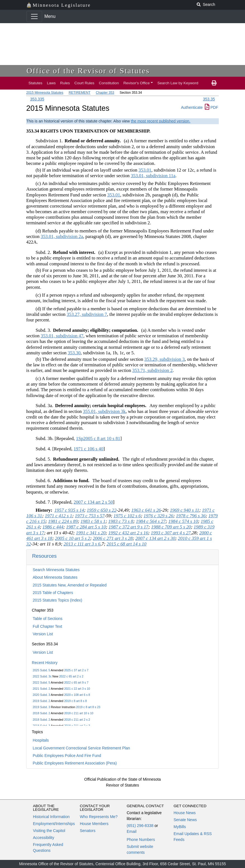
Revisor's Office (137, 83)
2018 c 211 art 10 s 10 (79, 713)
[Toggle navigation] (34, 16)
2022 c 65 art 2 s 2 (71, 676)
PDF (212, 107)
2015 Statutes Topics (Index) (57, 600)
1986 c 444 (53, 527)
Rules (65, 83)
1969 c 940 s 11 (185, 510)
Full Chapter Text (47, 626)
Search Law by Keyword (178, 83)
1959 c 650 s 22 (102, 510)
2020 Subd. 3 (41, 695)
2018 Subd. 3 (41, 726)
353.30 (74, 353)
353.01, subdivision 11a (153, 176)
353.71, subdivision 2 (152, 370)
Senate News (185, 820)
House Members (94, 824)
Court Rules (84, 83)
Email (132, 831)
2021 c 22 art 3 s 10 (77, 689)
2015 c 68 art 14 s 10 (127, 544)
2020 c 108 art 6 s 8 (77, 695)
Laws (51, 83)
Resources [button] (44, 556)
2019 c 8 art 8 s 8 (75, 701)
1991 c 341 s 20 (91, 533)
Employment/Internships (54, 824)
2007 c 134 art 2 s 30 (155, 538)
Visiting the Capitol (49, 831)
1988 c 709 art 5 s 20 (171, 527)
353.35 (209, 99)
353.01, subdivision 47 (62, 336)
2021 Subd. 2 (41, 689)
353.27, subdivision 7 (87, 314)
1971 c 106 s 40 (88, 449)
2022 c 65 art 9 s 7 (76, 682)
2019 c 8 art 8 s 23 (88, 707)
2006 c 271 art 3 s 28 (113, 538)
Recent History (45, 663)
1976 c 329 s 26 (158, 516)
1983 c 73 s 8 (121, 521)
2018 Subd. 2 (41, 713)
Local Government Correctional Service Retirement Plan (81, 748)
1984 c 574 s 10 (183, 521)
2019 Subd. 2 (41, 701)
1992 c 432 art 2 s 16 (128, 533)
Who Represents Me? (99, 817)
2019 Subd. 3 (41, 707)
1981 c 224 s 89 (63, 521)
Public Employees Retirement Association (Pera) (75, 763)
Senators (88, 831)
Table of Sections (48, 619)
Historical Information (51, 817)
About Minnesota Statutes (55, 577)
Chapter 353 (105, 93)
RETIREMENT (80, 93)
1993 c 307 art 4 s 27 (171, 533)
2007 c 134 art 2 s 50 (93, 502)
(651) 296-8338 (140, 826)
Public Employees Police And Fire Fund (67, 756)
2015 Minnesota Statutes (45, 93)
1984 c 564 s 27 (151, 521)
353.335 (37, 99)
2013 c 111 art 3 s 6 (82, 544)
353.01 (145, 170)
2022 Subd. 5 (41, 682)
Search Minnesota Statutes (56, 570)
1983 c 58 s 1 (93, 521)
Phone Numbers (141, 840)
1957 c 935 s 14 (69, 510)
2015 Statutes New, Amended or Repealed (70, 585)
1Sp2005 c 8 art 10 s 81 (98, 438)
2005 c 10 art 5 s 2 (73, 538)
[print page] (214, 83)
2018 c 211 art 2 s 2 (77, 720)
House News (185, 813)
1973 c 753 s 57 (90, 516)
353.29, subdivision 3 (164, 359)
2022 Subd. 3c (42, 676)
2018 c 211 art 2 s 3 (77, 726)
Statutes (35, 83)
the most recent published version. (161, 121)
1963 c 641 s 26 (146, 510)
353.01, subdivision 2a (62, 236)
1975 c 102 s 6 (127, 516)
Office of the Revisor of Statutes (88, 71)
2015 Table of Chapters (53, 593)
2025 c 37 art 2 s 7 (76, 670)
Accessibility (44, 838)
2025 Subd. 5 (41, 670)
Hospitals (41, 740)
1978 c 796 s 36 (191, 516)
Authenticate (192, 107)
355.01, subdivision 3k (104, 411)
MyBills (180, 827)
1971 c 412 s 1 (59, 516)
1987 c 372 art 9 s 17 (128, 527)
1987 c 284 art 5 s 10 (86, 527)
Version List (43, 634)
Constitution (109, 83)
